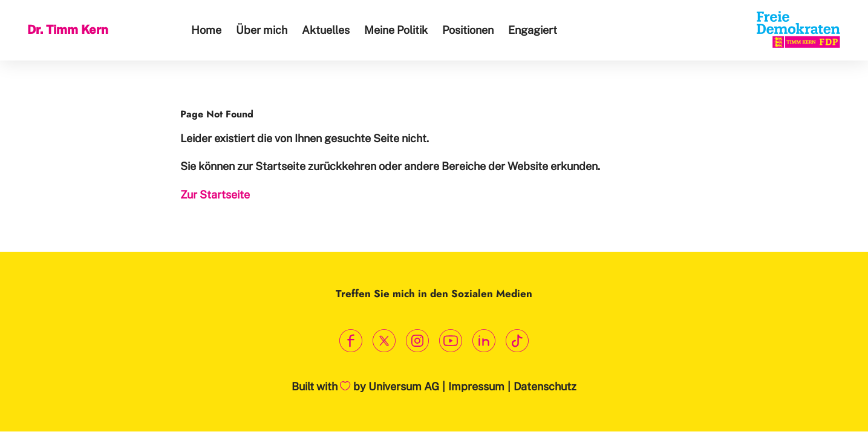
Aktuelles (326, 30)
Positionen (468, 30)
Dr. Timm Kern (68, 30)
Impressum (476, 386)
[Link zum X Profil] (384, 340)
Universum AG (404, 386)
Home (206, 30)
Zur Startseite (215, 195)
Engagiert (533, 30)
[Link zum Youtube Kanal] (451, 340)
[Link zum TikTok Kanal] (517, 340)
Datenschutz (545, 386)
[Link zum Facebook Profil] (351, 340)
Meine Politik (396, 30)
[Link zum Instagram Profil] (418, 340)
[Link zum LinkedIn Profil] (484, 340)
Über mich (262, 30)
